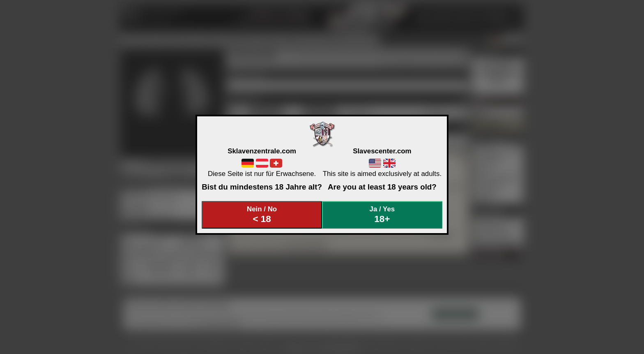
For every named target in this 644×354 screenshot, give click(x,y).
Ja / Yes (382, 215)
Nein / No (262, 215)
